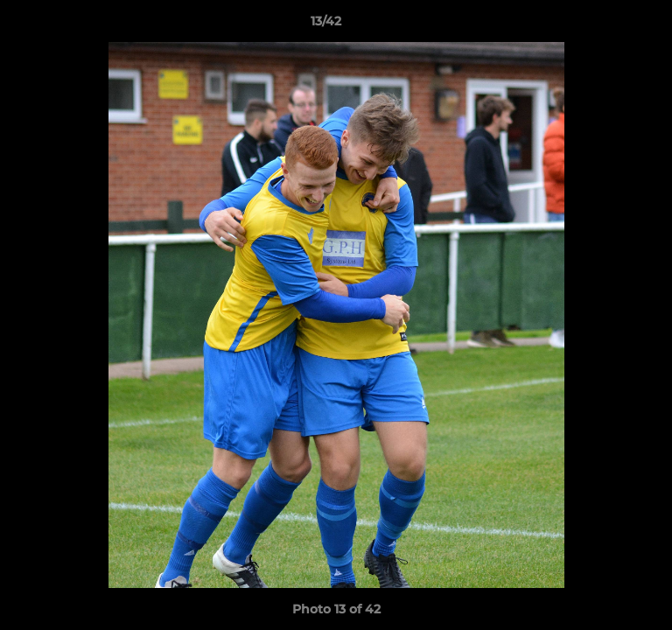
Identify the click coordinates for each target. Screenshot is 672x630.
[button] (609, 25)
